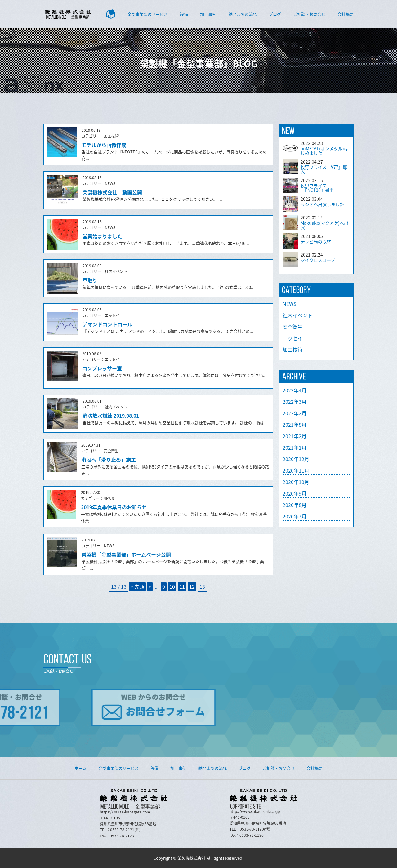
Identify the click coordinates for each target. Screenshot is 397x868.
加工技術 (292, 350)
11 (182, 587)
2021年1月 (294, 447)
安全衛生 (292, 327)
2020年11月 (296, 470)
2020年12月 (296, 459)
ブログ (275, 14)
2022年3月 (294, 402)
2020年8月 (294, 505)
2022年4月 (294, 390)
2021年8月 (294, 425)
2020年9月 (294, 493)
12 (192, 587)
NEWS (290, 304)
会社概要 (346, 14)
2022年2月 (294, 413)
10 (172, 587)
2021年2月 (294, 436)
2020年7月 (294, 516)
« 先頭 (137, 587)
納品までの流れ (243, 14)
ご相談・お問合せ (309, 14)
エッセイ (292, 338)
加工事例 (208, 14)
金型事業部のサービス (148, 14)
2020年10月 (296, 482)
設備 (184, 14)
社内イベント (297, 315)
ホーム (80, 768)
